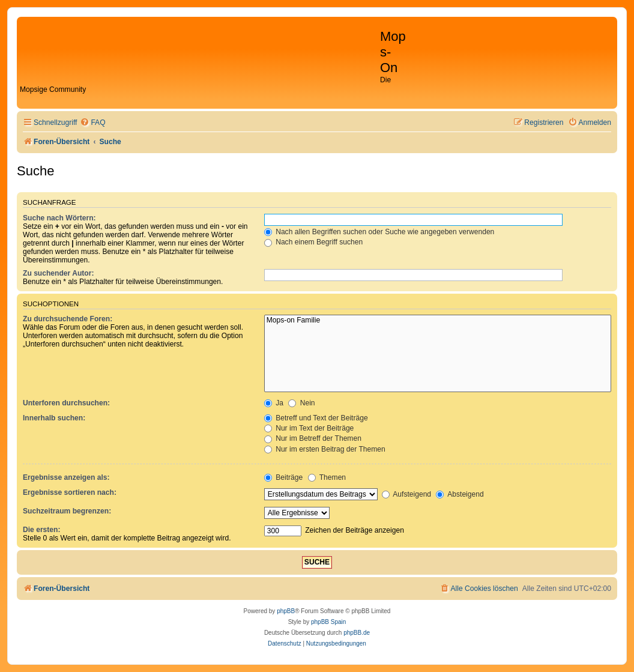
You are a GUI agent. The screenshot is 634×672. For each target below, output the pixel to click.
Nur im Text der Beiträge (309, 428)
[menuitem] (92, 123)
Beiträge (283, 477)
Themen (327, 477)
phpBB (286, 611)
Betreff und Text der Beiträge (316, 418)
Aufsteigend (407, 494)
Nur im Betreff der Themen (313, 438)
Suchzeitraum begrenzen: (67, 511)
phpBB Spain (328, 622)
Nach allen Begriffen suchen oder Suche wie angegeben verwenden (379, 232)
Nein (301, 403)
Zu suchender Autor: (58, 273)
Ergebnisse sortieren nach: (70, 492)
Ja (274, 403)
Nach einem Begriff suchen (313, 242)
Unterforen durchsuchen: (66, 403)
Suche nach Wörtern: (59, 218)
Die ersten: (42, 530)
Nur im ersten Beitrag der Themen (325, 449)
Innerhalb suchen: (54, 418)
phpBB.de (357, 633)
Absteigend (460, 494)
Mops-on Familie (438, 321)
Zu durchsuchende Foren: (68, 319)
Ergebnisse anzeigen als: (66, 477)
